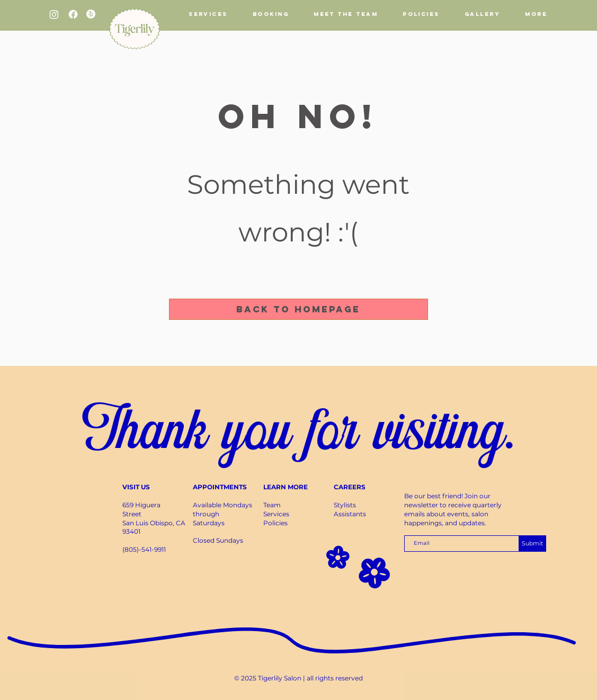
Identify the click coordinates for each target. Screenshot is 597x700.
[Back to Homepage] (298, 309)
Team (272, 505)
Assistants (350, 514)
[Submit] (533, 544)
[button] (270, 14)
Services (276, 514)
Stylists (345, 505)
